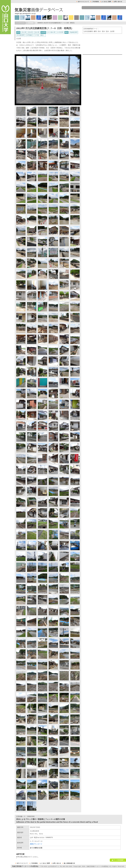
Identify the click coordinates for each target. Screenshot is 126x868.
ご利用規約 (94, 2)
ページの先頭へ (118, 860)
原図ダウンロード (36, 844)
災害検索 (31, 23)
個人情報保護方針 (69, 863)
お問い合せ (117, 2)
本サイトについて (83, 2)
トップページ (20, 23)
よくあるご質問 (106, 2)
